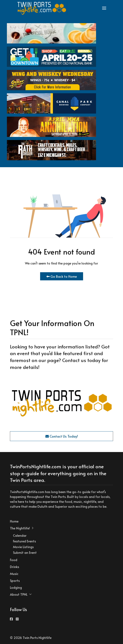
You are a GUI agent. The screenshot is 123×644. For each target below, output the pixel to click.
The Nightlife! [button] (22, 528)
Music (14, 574)
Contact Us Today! (62, 436)
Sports (15, 580)
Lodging (16, 587)
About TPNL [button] (21, 594)
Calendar (20, 535)
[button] (104, 8)
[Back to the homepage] (42, 8)
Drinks (14, 567)
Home (14, 521)
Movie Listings (23, 547)
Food (14, 560)
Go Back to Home (62, 276)
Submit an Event (25, 552)
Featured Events (24, 541)
